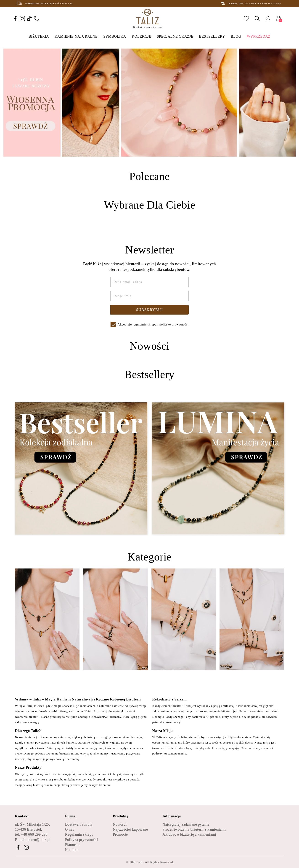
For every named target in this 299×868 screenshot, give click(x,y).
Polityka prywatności (82, 840)
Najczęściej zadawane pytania (186, 824)
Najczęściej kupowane (130, 829)
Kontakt (71, 850)
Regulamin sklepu (79, 834)
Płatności (72, 845)
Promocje (120, 834)
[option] (150, 103)
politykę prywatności (174, 324)
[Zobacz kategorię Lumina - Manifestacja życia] (218, 468)
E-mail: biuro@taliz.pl (33, 840)
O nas (70, 829)
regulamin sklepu (145, 324)
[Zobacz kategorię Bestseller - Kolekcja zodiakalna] (81, 468)
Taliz (141, 862)
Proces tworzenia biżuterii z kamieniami (194, 829)
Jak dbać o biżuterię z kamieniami (189, 834)
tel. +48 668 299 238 (31, 834)
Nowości (120, 824)
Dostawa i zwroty (79, 824)
